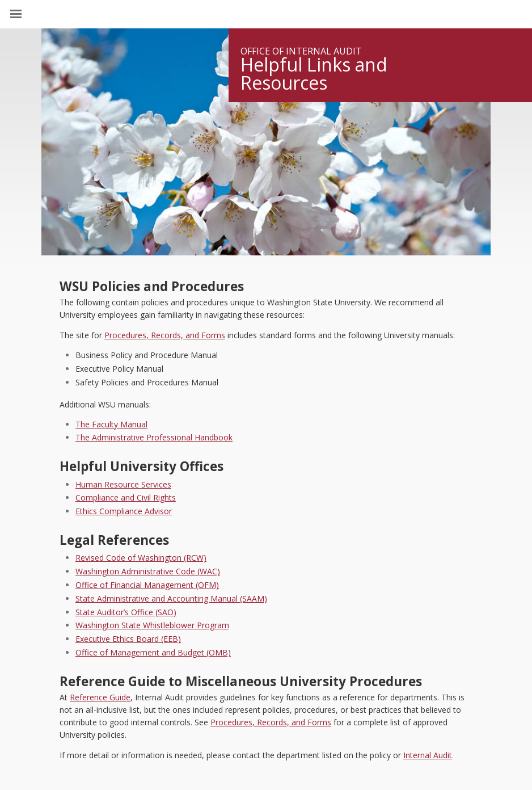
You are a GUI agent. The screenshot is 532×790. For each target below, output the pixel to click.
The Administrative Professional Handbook (154, 437)
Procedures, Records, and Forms (165, 335)
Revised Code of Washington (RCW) (141, 558)
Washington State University (266, 14)
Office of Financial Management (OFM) (147, 585)
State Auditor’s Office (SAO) (126, 612)
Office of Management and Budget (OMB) (153, 652)
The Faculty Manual (111, 424)
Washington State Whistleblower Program (152, 625)
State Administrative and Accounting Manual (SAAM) (171, 598)
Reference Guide (100, 697)
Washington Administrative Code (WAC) (148, 571)
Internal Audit (428, 755)
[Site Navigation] (28, 14)
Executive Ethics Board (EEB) (128, 639)
